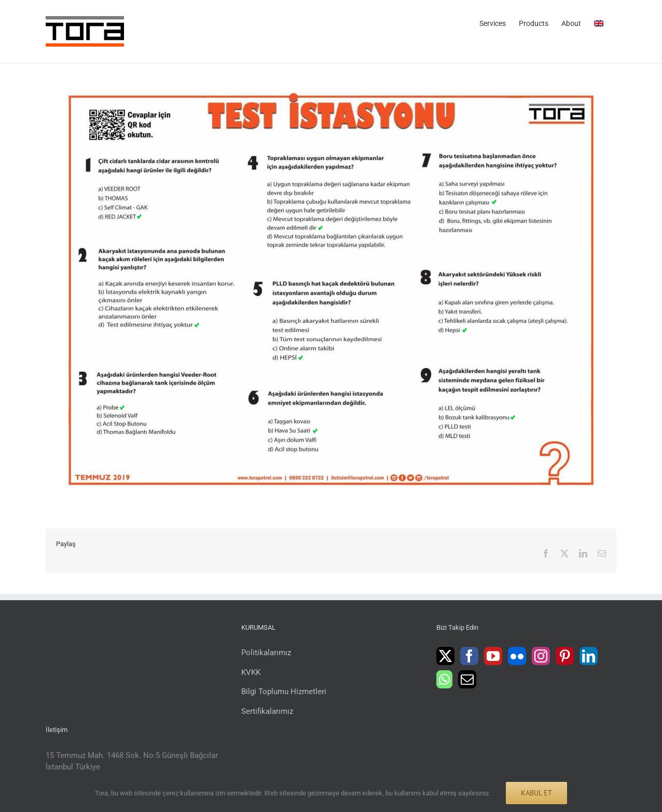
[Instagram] (541, 656)
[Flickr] (517, 656)
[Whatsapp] (444, 679)
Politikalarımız (266, 653)
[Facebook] (469, 656)
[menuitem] (599, 22)
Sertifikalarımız (267, 711)
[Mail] (467, 679)
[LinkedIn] (589, 656)
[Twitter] (445, 656)
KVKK (251, 672)
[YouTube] (493, 656)
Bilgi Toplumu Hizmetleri (284, 692)
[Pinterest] (565, 656)
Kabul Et (536, 793)
